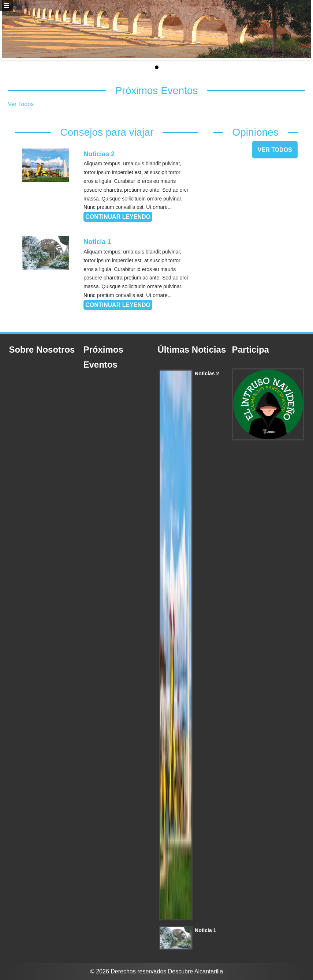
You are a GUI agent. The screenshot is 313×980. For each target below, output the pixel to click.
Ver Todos (21, 104)
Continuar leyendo (118, 217)
